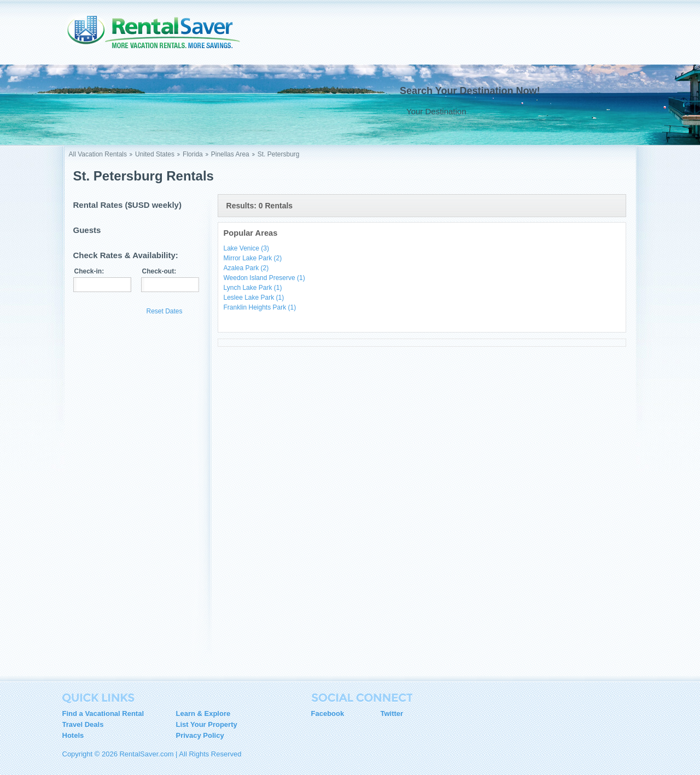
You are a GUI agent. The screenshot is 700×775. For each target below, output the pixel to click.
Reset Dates (165, 311)
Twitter (392, 713)
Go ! (604, 111)
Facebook (328, 713)
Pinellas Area (230, 154)
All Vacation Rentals (98, 154)
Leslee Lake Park (254, 298)
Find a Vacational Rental (103, 713)
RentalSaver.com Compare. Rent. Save (160, 35)
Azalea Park (246, 268)
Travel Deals (83, 724)
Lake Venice (246, 248)
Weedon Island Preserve (264, 278)
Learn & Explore (203, 713)
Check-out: (159, 271)
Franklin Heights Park (260, 307)
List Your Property (207, 724)
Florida (193, 154)
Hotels (73, 735)
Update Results (107, 311)
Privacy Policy (200, 735)
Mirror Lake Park (253, 258)
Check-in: (89, 271)
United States (155, 154)
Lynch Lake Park (253, 288)
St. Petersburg (279, 154)
